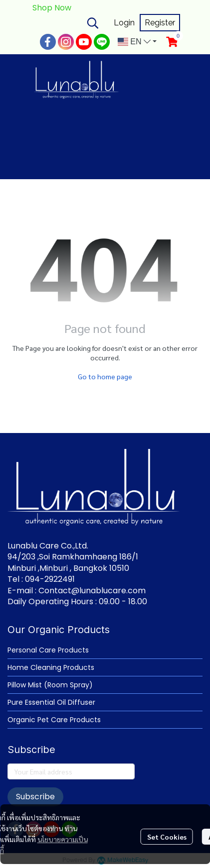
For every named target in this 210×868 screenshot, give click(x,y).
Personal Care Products (48, 650)
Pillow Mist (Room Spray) (50, 685)
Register (160, 23)
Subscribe (35, 797)
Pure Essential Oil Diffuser (51, 702)
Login (124, 23)
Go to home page (105, 376)
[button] (93, 23)
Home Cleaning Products (51, 667)
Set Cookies (167, 837)
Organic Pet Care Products (54, 720)
